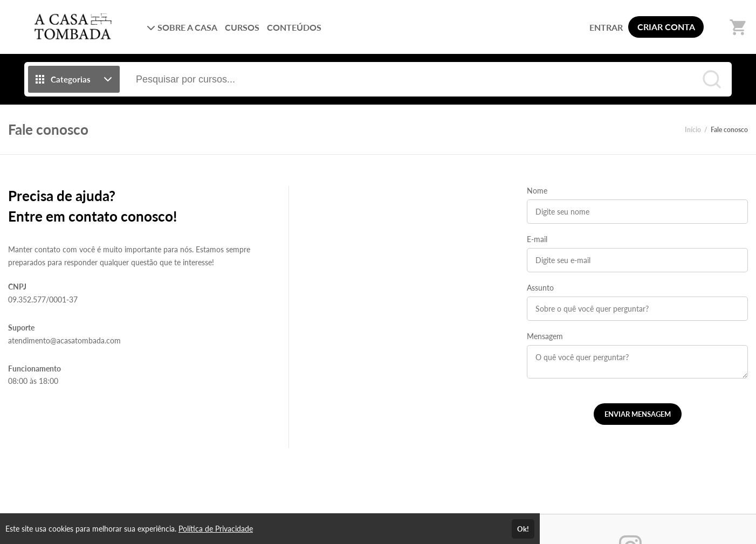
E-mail (537, 239)
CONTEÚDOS (294, 27)
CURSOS (242, 27)
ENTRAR (606, 27)
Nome (537, 191)
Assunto (540, 288)
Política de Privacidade (216, 529)
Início (693, 130)
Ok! (523, 529)
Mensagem (545, 336)
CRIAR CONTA (666, 27)
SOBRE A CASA (182, 27)
